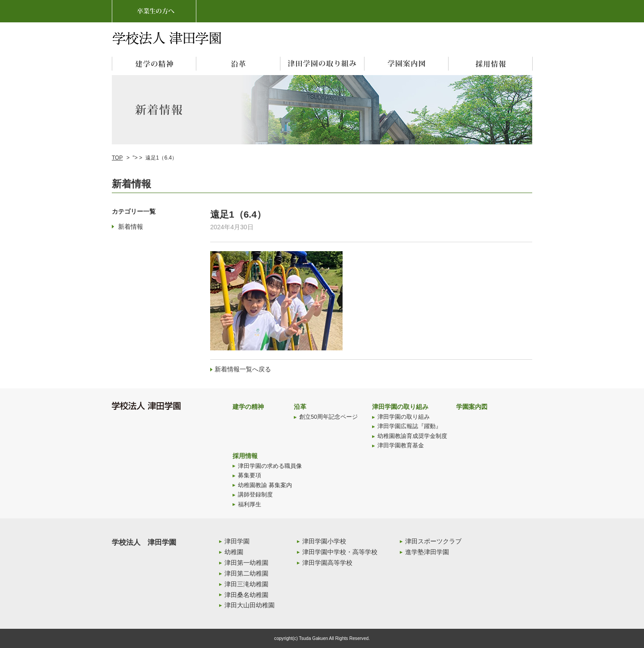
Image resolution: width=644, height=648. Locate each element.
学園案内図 (472, 407)
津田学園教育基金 (401, 446)
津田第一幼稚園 (246, 563)
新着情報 (131, 227)
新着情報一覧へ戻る (243, 369)
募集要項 (250, 475)
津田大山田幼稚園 (250, 605)
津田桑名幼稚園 (246, 595)
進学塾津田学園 (427, 552)
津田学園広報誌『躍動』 (409, 426)
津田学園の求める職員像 (270, 466)
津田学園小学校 (324, 541)
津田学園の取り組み (400, 407)
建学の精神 (248, 407)
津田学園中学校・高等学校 (340, 552)
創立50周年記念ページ (328, 417)
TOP (117, 158)
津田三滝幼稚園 (246, 584)
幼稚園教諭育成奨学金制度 (412, 436)
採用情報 (245, 456)
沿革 (300, 407)
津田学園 (237, 541)
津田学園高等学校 (327, 563)
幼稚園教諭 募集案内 (265, 485)
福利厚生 (250, 505)
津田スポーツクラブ (433, 541)
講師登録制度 (255, 495)
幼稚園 (234, 552)
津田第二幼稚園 (246, 573)
